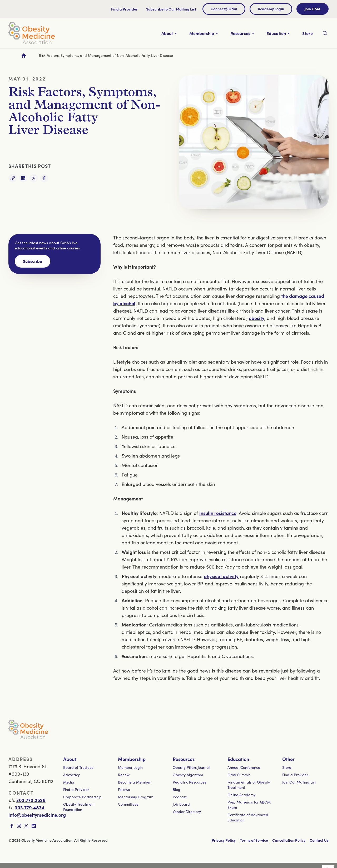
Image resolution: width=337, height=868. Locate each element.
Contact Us (319, 840)
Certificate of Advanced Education (248, 817)
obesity (257, 318)
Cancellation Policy (289, 840)
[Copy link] (13, 178)
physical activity (221, 576)
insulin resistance (218, 513)
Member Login (130, 767)
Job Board (181, 804)
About (70, 759)
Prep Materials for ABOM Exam (249, 805)
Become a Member (134, 782)
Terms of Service (254, 840)
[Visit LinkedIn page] (34, 826)
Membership (132, 759)
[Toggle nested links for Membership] (204, 33)
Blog (177, 789)
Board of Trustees (78, 767)
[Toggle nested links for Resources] (242, 33)
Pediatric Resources (189, 782)
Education (238, 759)
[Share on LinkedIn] (23, 178)
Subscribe (33, 261)
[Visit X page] (26, 826)
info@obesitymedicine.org (37, 815)
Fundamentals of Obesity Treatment (249, 785)
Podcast (180, 797)
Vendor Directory (187, 812)
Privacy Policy (224, 840)
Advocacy (71, 775)
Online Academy (241, 795)
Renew (124, 775)
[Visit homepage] (32, 33)
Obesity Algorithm (188, 775)
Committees (128, 804)
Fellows (124, 789)
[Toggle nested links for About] (169, 33)
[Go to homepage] (24, 56)
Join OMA (313, 9)
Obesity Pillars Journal (191, 767)
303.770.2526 (31, 800)
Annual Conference (244, 767)
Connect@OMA (224, 9)
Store (287, 767)
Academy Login (271, 9)
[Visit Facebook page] (12, 826)
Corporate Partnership (82, 797)
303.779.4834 (30, 807)
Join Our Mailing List (299, 782)
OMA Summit (239, 775)
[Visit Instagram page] (19, 826)
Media (69, 782)
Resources (184, 759)
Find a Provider (124, 9)
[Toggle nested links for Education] (278, 33)
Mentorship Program (136, 797)
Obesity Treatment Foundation (79, 807)
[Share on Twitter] (34, 178)
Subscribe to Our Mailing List (171, 9)
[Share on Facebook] (44, 178)
